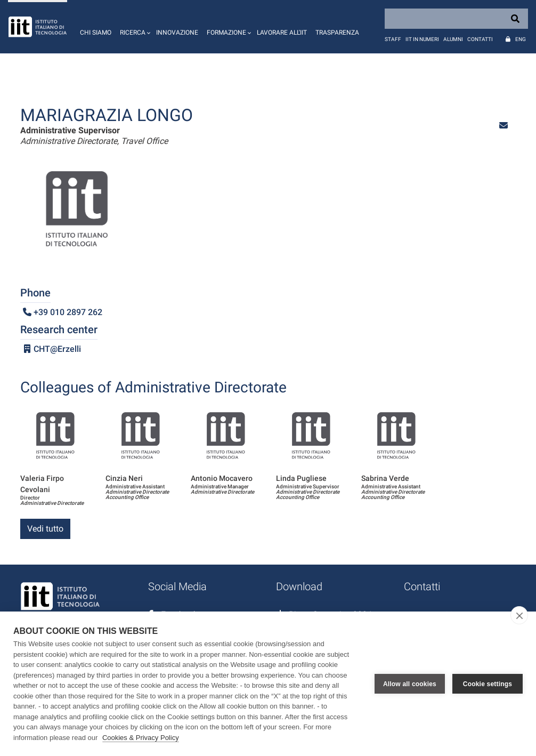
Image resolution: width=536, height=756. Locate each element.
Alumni (453, 39)
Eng (521, 39)
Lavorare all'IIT (282, 33)
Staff (393, 39)
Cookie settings (488, 684)
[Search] (456, 19)
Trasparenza (337, 33)
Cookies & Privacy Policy (141, 738)
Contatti (480, 39)
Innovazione (177, 33)
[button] (134, 27)
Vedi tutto (45, 529)
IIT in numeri (422, 39)
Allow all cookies (410, 684)
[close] (519, 615)
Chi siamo (96, 33)
